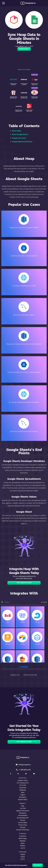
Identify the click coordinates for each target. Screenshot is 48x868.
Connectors (23, 788)
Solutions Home (23, 780)
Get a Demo (38, 865)
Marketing (23, 790)
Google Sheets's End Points (22, 142)
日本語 (23, 857)
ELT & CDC (23, 785)
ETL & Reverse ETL (23, 783)
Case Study (35, 75)
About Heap (16, 131)
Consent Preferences (23, 830)
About (23, 843)
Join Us (23, 848)
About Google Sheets (20, 134)
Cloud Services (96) (30, 675)
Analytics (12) (15, 675)
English (23, 854)
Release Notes (23, 800)
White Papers (23, 838)
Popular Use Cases (19, 138)
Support (23, 795)
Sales (23, 792)
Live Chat (23, 808)
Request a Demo (24, 49)
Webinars (23, 841)
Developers (23, 797)
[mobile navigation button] (4, 3)
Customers (23, 836)
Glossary (23, 827)
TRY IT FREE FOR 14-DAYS (24, 583)
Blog (23, 806)
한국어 (23, 859)
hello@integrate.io (23, 765)
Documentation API (23, 818)
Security (23, 820)
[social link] (11, 774)
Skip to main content (24, 70)
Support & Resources (23, 811)
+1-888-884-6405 (23, 770)
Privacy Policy (23, 825)
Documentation (23, 815)
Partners (23, 846)
